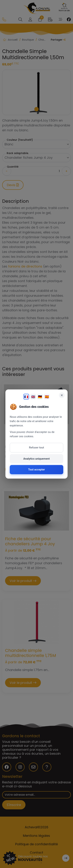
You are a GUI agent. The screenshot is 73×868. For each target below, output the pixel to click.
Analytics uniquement (36, 459)
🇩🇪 (40, 397)
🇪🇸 (47, 397)
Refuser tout (37, 448)
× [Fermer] (62, 395)
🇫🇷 (26, 397)
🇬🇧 (33, 397)
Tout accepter (36, 470)
